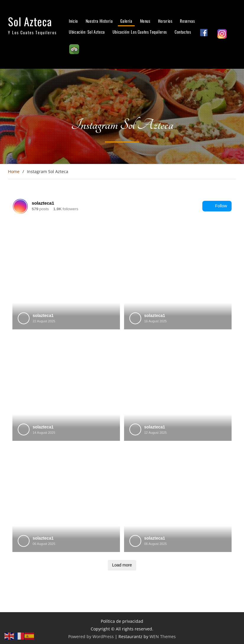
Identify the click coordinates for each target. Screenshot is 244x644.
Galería (126, 21)
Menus (145, 21)
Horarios (165, 21)
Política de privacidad (122, 621)
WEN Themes (163, 636)
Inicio (73, 21)
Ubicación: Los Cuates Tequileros (140, 32)
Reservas (187, 21)
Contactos (183, 32)
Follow (217, 206)
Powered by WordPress (91, 636)
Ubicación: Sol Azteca (87, 32)
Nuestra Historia (99, 21)
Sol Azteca (30, 21)
